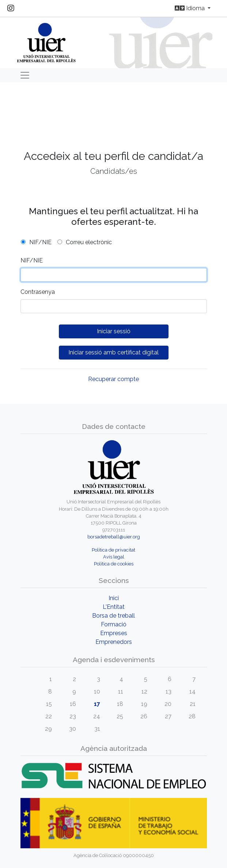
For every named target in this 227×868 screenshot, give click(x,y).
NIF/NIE (40, 242)
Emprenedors (114, 642)
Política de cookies (114, 564)
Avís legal (114, 557)
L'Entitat (114, 607)
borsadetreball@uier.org (114, 537)
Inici (114, 598)
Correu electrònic (89, 242)
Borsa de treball (113, 616)
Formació (114, 624)
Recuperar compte (113, 379)
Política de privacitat (113, 550)
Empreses (114, 633)
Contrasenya (38, 292)
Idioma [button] (190, 8)
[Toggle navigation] (25, 75)
